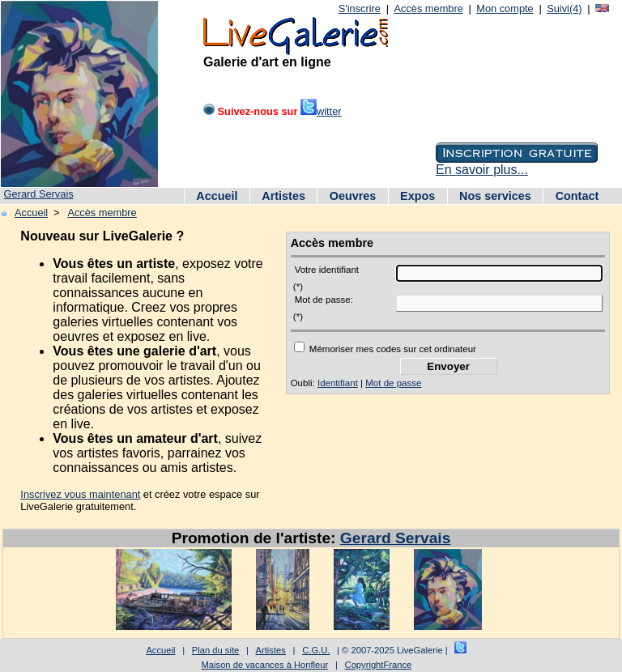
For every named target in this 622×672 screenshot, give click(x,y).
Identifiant (338, 383)
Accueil (217, 196)
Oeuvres (353, 196)
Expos (418, 196)
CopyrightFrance (379, 665)
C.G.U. (316, 650)
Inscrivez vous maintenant (80, 494)
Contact (577, 196)
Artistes (283, 196)
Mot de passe (393, 383)
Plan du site (215, 650)
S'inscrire (360, 9)
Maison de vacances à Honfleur (265, 665)
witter (321, 111)
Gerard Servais (39, 194)
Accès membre (428, 9)
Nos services (495, 196)
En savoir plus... (482, 170)
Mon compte (505, 9)
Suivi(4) (564, 9)
